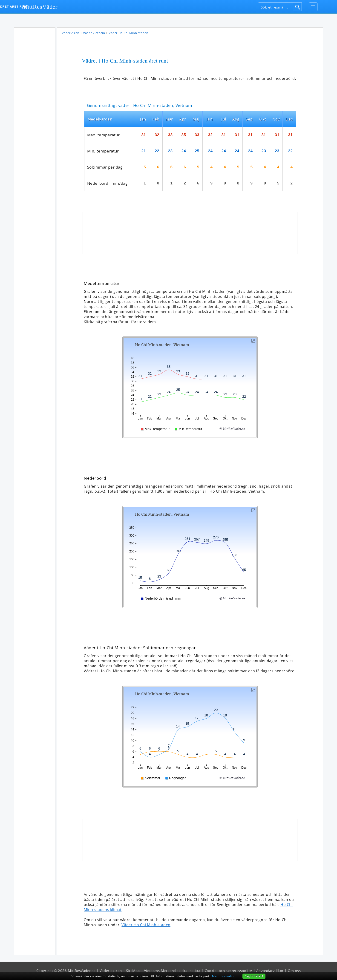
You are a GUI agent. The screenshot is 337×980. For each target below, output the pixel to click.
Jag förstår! (254, 976)
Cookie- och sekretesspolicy (228, 971)
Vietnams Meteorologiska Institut (172, 971)
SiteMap (133, 971)
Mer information (224, 976)
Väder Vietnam (94, 33)
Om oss (294, 971)
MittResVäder (40, 7)
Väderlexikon (111, 971)
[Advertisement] (35, 99)
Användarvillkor (270, 971)
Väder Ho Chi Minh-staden (146, 925)
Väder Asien (71, 33)
